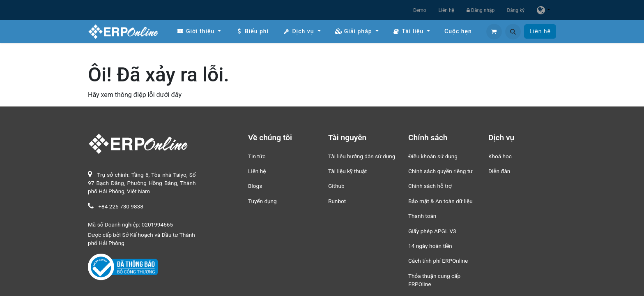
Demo (420, 10)
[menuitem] (199, 31)
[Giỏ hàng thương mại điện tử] (494, 32)
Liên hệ (446, 10)
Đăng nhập (481, 10)
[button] (513, 32)
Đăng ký (516, 10)
